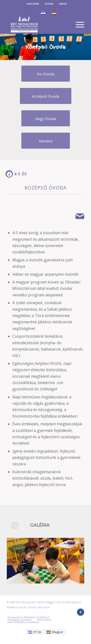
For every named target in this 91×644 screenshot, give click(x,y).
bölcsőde (33, 4)
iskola (63, 4)
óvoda (49, 4)
